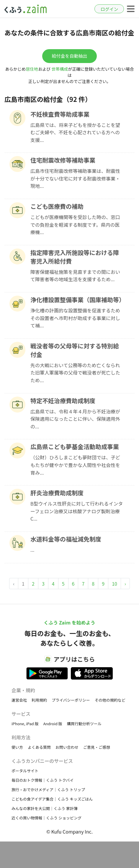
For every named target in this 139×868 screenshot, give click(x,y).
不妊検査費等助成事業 (60, 114)
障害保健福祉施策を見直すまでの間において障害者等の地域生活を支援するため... (75, 276)
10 (115, 584)
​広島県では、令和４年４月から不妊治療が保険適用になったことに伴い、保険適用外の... (75, 419)
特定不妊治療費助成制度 (63, 401)
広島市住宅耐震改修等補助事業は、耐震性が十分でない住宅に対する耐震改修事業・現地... (75, 178)
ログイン (109, 9)
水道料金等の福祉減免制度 (66, 539)
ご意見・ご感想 (97, 747)
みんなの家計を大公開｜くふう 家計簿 (45, 808)
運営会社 (19, 700)
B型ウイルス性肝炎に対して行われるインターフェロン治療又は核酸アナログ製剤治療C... (77, 511)
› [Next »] (125, 584)
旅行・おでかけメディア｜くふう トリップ (48, 790)
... (32, 550)
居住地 (32, 69)
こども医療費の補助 (57, 206)
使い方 (17, 747)
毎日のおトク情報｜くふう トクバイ (42, 780)
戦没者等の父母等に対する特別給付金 (75, 350)
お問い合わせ (67, 747)
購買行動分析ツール (84, 724)
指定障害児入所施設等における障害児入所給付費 (75, 257)
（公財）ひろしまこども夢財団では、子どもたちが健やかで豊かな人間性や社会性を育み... (75, 465)
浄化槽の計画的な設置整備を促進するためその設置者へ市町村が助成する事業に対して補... (75, 318)
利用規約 (39, 700)
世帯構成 (60, 69)
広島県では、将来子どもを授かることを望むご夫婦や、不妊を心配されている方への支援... (75, 132)
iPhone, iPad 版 (25, 724)
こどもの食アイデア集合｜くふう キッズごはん (52, 799)
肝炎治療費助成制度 (57, 493)
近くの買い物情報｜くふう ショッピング (46, 818)
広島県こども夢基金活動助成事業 (75, 447)
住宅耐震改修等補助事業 (63, 160)
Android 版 (53, 724)
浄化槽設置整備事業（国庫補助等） (77, 300)
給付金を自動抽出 (69, 56)
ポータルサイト (25, 771)
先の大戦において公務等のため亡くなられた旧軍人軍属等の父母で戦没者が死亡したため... (75, 373)
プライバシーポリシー (71, 700)
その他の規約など (110, 700)
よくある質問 (39, 747)
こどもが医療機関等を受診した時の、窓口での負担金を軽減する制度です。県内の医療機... (75, 225)
